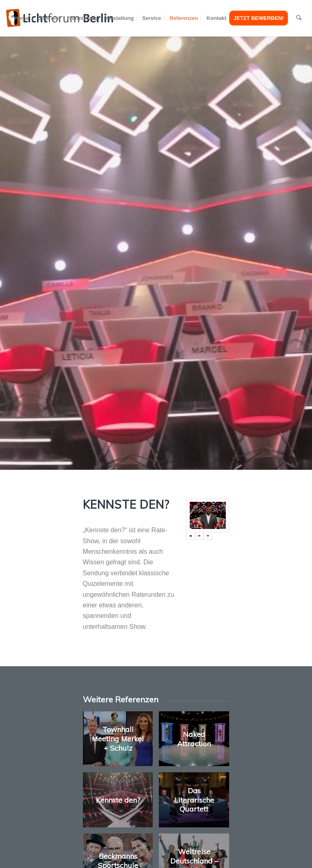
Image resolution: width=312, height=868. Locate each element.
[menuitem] (22, 18)
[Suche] (299, 18)
